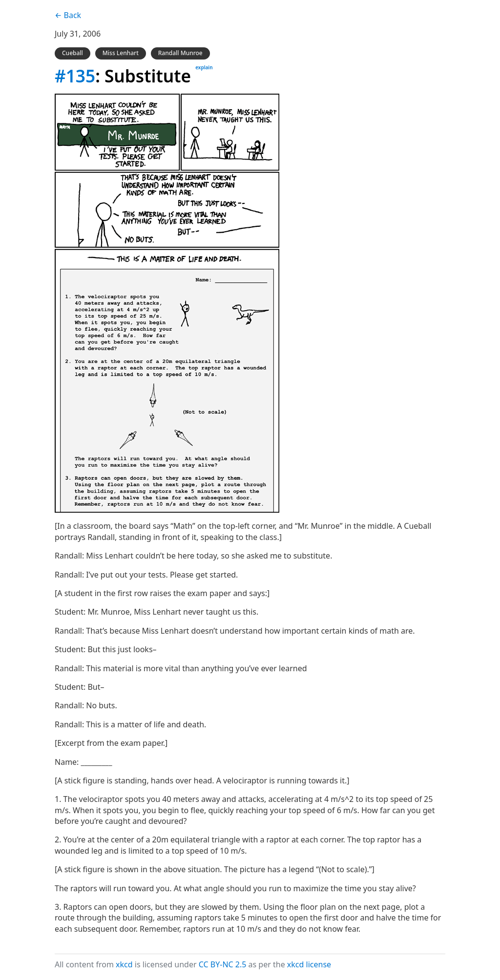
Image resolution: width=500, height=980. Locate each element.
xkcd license (309, 964)
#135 (75, 76)
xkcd (124, 964)
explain (204, 67)
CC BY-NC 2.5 (223, 964)
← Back (68, 15)
